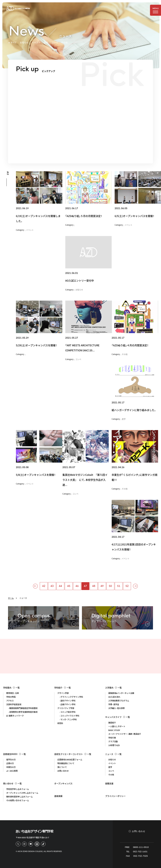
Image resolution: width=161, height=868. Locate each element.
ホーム (11, 598)
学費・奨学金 (114, 704)
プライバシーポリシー (115, 796)
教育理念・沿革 (13, 693)
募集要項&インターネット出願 (121, 693)
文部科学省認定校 (14, 704)
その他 (64, 43)
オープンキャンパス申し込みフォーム (22, 793)
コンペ (55, 43)
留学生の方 (11, 760)
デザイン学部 (63, 693)
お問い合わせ (63, 771)
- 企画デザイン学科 (66, 704)
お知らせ (24, 43)
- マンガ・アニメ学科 (67, 720)
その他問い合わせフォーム (18, 800)
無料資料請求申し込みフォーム (19, 797)
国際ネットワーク (15, 716)
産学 (46, 43)
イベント (36, 43)
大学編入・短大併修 (117, 708)
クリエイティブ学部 (66, 708)
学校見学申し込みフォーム (18, 789)
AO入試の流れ (114, 697)
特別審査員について (66, 763)
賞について (62, 767)
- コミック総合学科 (66, 712)
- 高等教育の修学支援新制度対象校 (22, 712)
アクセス (10, 701)
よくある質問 (12, 771)
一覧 (16, 688)
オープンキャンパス (63, 783)
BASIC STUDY (114, 730)
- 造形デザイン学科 (66, 701)
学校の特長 (11, 697)
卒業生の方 (11, 767)
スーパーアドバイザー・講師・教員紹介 (125, 734)
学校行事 (112, 738)
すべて (14, 43)
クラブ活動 (113, 742)
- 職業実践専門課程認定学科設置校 (22, 708)
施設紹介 (112, 723)
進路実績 (58, 796)
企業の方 (10, 763)
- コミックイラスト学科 (68, 716)
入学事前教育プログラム (119, 701)
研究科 (60, 723)
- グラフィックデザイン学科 (70, 697)
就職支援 (109, 783)
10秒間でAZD (114, 745)
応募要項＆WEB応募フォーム (70, 760)
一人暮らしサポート (117, 726)
